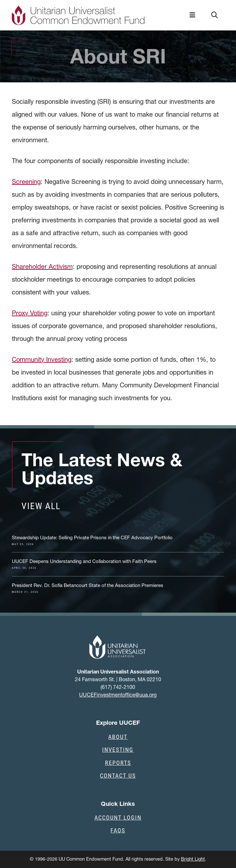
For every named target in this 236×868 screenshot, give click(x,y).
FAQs (118, 830)
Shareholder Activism (42, 267)
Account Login (118, 817)
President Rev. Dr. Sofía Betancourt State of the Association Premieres (88, 588)
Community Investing (42, 360)
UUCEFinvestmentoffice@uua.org (118, 695)
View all (41, 506)
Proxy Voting (30, 313)
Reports (118, 763)
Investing (118, 749)
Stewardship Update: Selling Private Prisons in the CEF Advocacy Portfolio (92, 540)
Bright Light (193, 859)
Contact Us (118, 775)
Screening (26, 182)
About (118, 737)
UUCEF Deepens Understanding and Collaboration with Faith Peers (84, 564)
